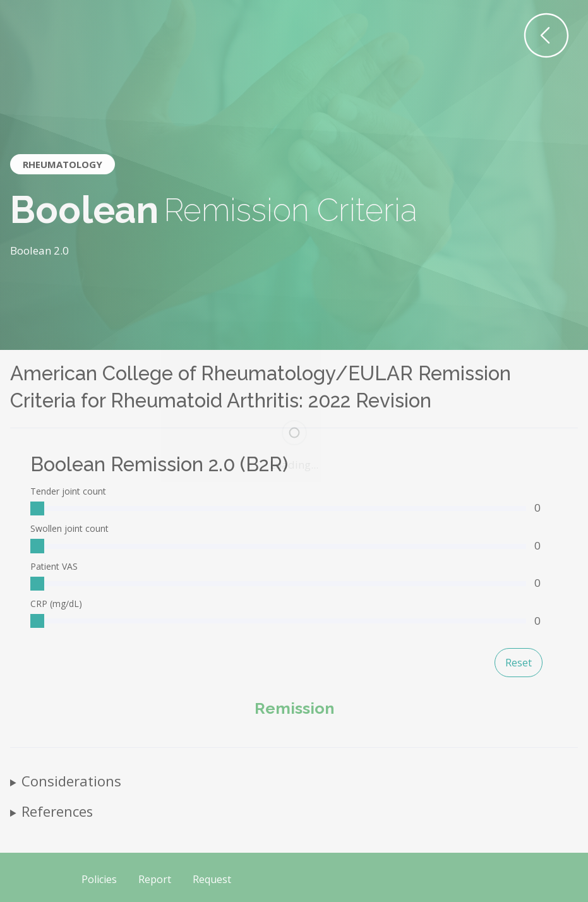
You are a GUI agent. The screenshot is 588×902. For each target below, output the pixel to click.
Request (212, 879)
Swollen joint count (69, 528)
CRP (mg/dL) (56, 604)
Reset (519, 663)
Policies (99, 879)
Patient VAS (54, 566)
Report (155, 879)
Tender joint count (68, 491)
